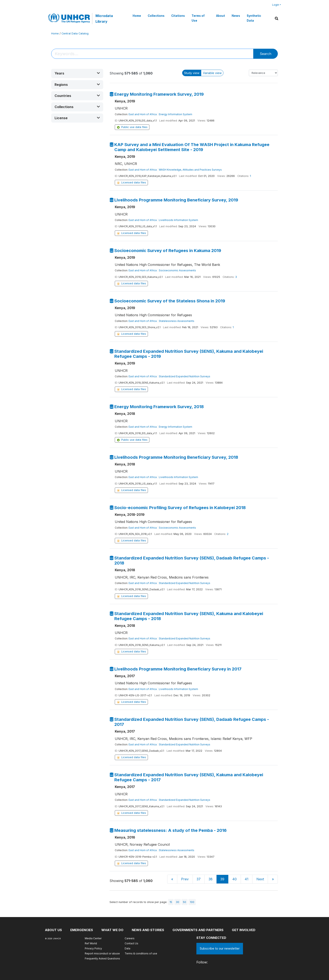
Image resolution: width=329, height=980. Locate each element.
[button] (77, 73)
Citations (178, 16)
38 (211, 879)
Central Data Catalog (75, 33)
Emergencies (82, 930)
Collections (156, 16)
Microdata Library (104, 18)
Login (276, 5)
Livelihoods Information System (178, 220)
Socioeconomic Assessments (177, 270)
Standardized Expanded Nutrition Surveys (185, 376)
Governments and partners (198, 930)
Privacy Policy (93, 948)
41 (247, 879)
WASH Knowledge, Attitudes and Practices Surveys (190, 170)
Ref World (91, 943)
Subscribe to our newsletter (220, 948)
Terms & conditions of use (141, 953)
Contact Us (131, 943)
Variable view (212, 73)
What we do (112, 930)
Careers (130, 938)
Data (127, 948)
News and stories (148, 930)
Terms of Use (198, 18)
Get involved (244, 930)
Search (266, 54)
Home (137, 16)
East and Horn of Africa (143, 114)
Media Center (93, 938)
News (236, 16)
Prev (185, 879)
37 (199, 879)
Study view (192, 73)
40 (234, 879)
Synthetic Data (254, 18)
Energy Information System (176, 114)
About (221, 16)
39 (222, 879)
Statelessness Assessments (177, 321)
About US (53, 930)
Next (260, 879)
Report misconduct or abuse (102, 953)
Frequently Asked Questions (102, 958)
